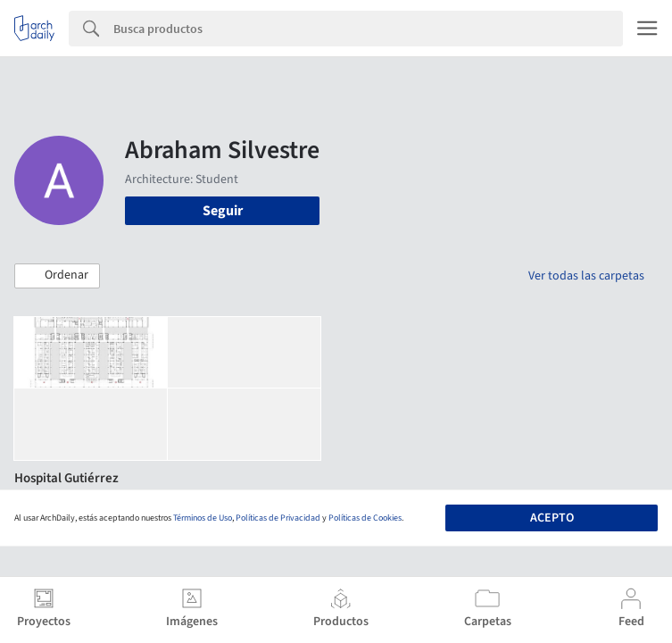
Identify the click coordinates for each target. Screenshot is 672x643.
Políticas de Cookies (365, 518)
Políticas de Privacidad (278, 518)
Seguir (223, 211)
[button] (57, 276)
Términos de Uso (203, 518)
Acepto (552, 518)
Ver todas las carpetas (586, 276)
